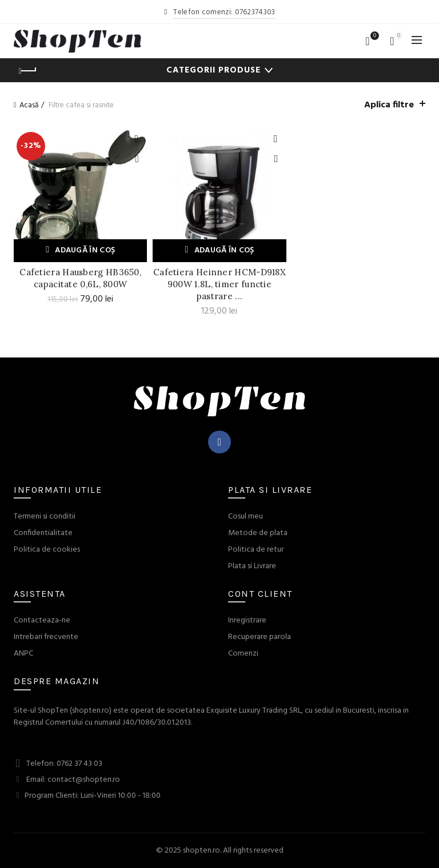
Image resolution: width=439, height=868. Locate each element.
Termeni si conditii (45, 517)
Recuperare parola (260, 637)
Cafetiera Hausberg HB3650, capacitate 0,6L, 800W (80, 278)
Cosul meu (246, 517)
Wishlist (373, 36)
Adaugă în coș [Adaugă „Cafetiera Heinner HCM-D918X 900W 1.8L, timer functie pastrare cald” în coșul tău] (224, 250)
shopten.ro (201, 851)
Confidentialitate (43, 533)
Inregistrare (247, 620)
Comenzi (243, 654)
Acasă (29, 105)
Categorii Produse (213, 70)
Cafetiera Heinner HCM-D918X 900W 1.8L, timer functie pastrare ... (219, 284)
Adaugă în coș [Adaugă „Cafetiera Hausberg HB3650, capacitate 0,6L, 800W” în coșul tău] (85, 250)
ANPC (23, 654)
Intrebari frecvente (46, 637)
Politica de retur (256, 550)
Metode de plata (258, 533)
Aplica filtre (389, 105)
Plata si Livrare (252, 566)
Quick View (137, 159)
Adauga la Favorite (137, 139)
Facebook (220, 442)
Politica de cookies (47, 550)
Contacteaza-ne (42, 620)
